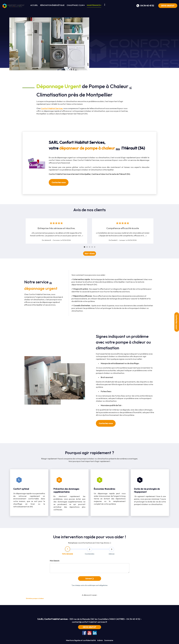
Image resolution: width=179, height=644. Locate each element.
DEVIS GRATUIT (168, 6)
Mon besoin (55, 571)
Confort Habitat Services (52, 108)
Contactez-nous (59, 182)
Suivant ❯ (90, 589)
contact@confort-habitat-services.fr (90, 622)
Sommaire (109, 640)
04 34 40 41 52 (133, 619)
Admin (100, 640)
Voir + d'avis (90, 254)
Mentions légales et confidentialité (81, 640)
